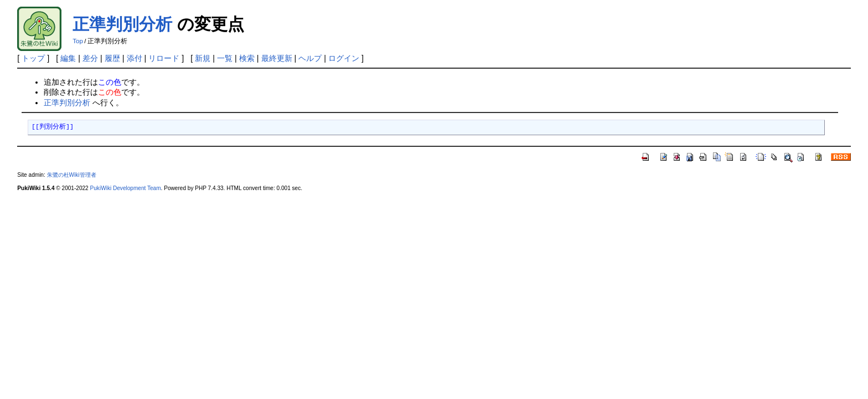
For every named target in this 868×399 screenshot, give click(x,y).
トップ (33, 58)
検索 (247, 58)
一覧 (225, 58)
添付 (135, 58)
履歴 (112, 58)
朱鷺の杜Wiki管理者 (72, 175)
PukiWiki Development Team (126, 188)
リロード (164, 58)
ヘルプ (310, 58)
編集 (68, 58)
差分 (90, 58)
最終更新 (277, 58)
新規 (203, 58)
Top (78, 41)
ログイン (344, 58)
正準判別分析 (122, 24)
